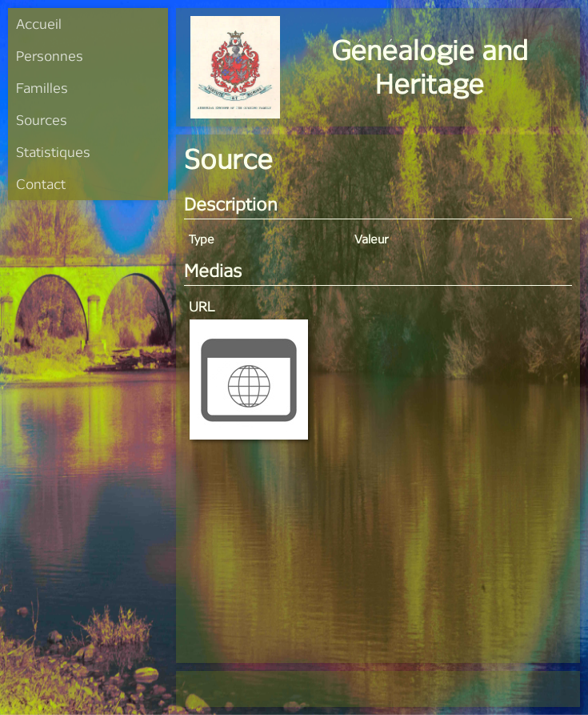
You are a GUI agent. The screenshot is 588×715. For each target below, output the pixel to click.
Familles (42, 88)
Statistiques (53, 152)
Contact (41, 184)
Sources (42, 120)
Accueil (39, 24)
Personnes (50, 56)
